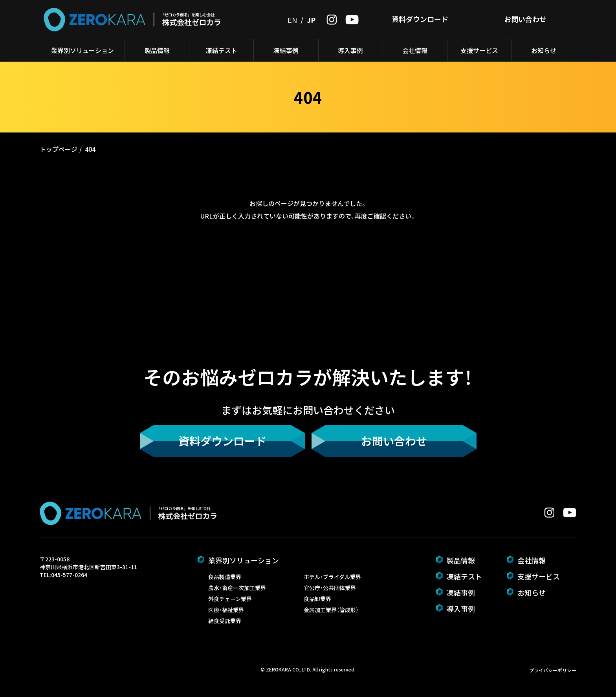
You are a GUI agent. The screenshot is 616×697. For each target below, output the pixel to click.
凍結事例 (286, 50)
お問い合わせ (525, 19)
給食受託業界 (225, 621)
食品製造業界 (225, 577)
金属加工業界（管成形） (331, 610)
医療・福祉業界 (226, 610)
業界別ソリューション (82, 50)
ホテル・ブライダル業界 (332, 577)
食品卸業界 (317, 599)
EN (292, 20)
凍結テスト (222, 50)
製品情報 (157, 50)
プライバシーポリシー (553, 670)
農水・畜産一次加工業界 (237, 588)
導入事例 (350, 50)
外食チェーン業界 (230, 599)
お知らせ (544, 50)
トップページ (59, 149)
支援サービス (479, 50)
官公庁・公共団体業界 (330, 588)
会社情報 (415, 50)
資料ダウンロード (420, 19)
